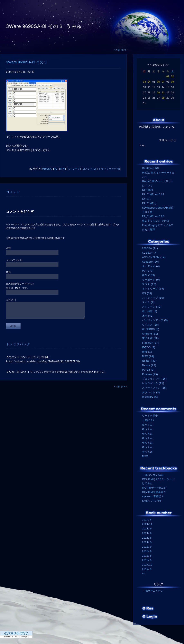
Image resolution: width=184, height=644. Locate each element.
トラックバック (18, 344)
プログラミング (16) (154, 379)
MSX (145, 456)
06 (158, 82)
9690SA (47, 169)
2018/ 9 (147, 547)
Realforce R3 (150, 168)
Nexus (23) (149, 365)
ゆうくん (147, 425)
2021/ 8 (147, 533)
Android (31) (150, 334)
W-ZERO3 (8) (151, 329)
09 (172, 82)
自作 (62, 169)
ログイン (150, 617)
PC (56, 169)
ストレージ (74, 169)
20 (158, 93)
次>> (124, 50)
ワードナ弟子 (150, 416)
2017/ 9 (147, 569)
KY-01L (147, 199)
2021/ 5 (147, 542)
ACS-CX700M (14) (154, 257)
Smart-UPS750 (152, 501)
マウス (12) (149, 284)
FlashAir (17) (150, 343)
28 (163, 98)
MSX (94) (148, 356)
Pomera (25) (150, 374)
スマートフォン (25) (154, 388)
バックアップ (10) (153, 298)
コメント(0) (89, 169)
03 (144, 82)
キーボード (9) (151, 280)
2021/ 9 (147, 529)
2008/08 (158, 65)
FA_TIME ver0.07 (153, 194)
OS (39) (147, 293)
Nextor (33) (149, 361)
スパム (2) (148, 302)
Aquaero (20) (150, 262)
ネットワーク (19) (153, 289)
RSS (148, 609)
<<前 (117, 50)
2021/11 (147, 524)
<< (150, 65)
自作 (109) (149, 275)
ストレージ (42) (152, 307)
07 (163, 82)
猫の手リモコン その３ (156, 221)
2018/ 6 (147, 551)
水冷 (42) (148, 316)
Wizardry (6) (150, 397)
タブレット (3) (151, 392)
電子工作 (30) (150, 338)
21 (163, 93)
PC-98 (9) (148, 370)
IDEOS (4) (149, 347)
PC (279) (148, 271)
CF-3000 (148, 190)
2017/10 (147, 565)
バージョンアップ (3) (155, 320)
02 (172, 76)
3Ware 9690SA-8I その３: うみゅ (44, 26)
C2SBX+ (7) (150, 253)
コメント (13, 192)
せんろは (147, 434)
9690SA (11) (150, 248)
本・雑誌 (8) (150, 311)
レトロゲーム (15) (153, 383)
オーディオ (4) (151, 266)
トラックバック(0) (109, 169)
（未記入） (149, 420)
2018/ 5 (147, 556)
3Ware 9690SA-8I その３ (27, 62)
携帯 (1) (147, 352)
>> (167, 65)
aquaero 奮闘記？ (153, 496)
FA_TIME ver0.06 (153, 216)
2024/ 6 (147, 520)
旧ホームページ (154, 591)
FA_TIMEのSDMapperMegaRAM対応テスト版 (158, 208)
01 (168, 76)
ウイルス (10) (150, 325)
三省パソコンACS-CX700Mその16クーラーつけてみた (158, 479)
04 (149, 82)
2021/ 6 (147, 538)
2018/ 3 (147, 560)
